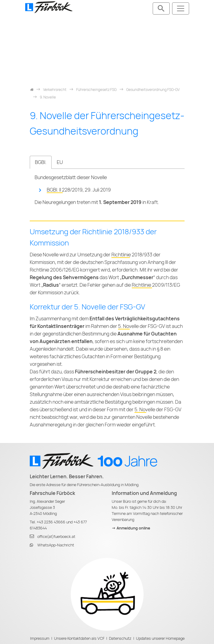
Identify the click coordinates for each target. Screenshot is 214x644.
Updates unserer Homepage (160, 638)
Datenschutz (120, 638)
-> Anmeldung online (131, 528)
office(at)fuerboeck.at (56, 537)
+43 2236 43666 (51, 522)
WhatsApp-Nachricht (56, 545)
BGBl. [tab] (41, 162)
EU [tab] (60, 162)
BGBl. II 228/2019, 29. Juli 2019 (79, 190)
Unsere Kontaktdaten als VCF (79, 638)
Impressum (40, 638)
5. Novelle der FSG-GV (141, 326)
